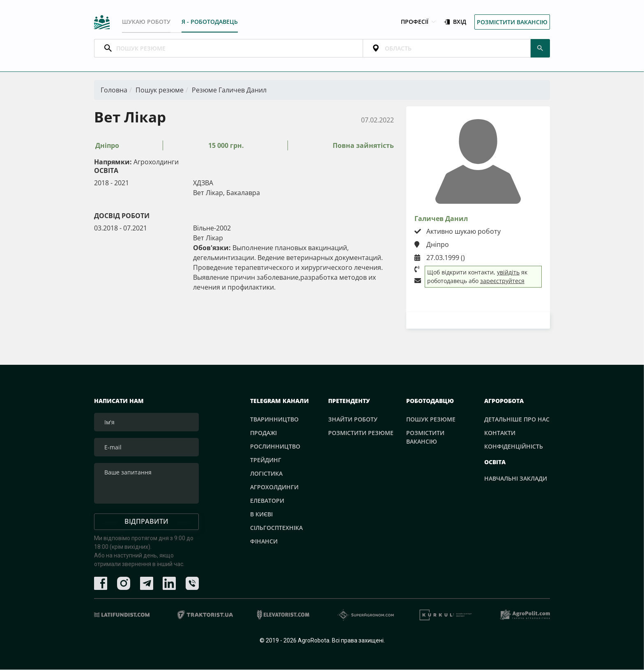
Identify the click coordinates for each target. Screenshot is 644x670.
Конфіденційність (514, 447)
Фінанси (264, 542)
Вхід (455, 22)
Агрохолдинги (274, 487)
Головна (114, 90)
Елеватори (267, 501)
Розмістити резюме (361, 433)
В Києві (261, 515)
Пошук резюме (160, 90)
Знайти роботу (353, 420)
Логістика (266, 474)
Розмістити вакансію (512, 22)
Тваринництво (274, 420)
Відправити (146, 522)
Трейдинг (266, 460)
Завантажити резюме (478, 320)
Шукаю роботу (146, 22)
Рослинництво (275, 447)
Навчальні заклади (516, 478)
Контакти (500, 433)
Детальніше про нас (517, 420)
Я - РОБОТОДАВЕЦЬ (210, 22)
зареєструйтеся (502, 281)
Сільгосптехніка (276, 528)
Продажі (263, 433)
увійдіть (508, 273)
